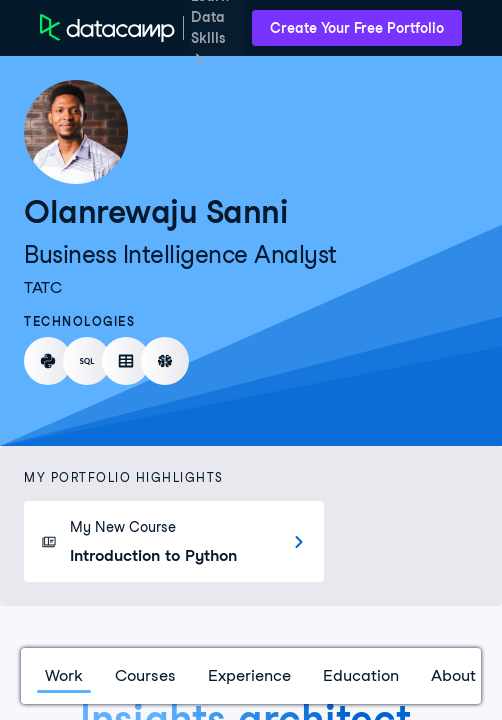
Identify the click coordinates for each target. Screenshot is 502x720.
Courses (145, 675)
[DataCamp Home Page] (107, 28)
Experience (249, 675)
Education (361, 675)
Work (64, 675)
